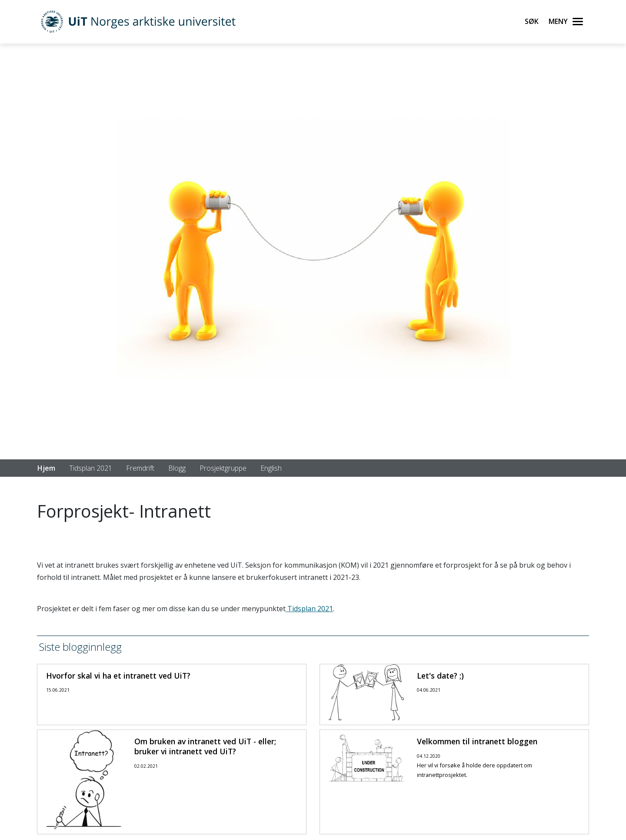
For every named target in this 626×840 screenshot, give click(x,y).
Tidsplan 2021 (91, 468)
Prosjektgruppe (223, 468)
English (271, 468)
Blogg (177, 468)
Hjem (46, 468)
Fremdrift (140, 468)
